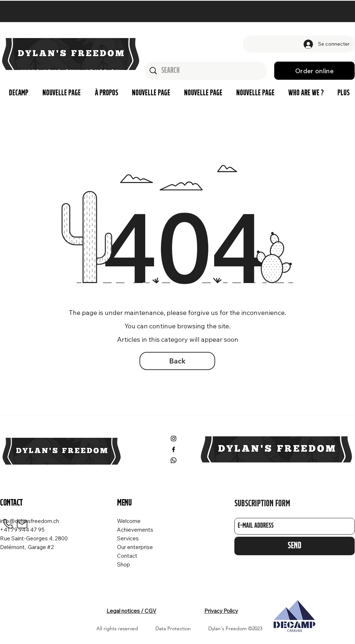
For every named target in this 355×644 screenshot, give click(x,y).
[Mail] (22, 524)
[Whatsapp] (174, 460)
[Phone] (8, 524)
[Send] (295, 546)
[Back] (177, 361)
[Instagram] (174, 439)
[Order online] (314, 71)
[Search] (206, 71)
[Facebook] (174, 449)
